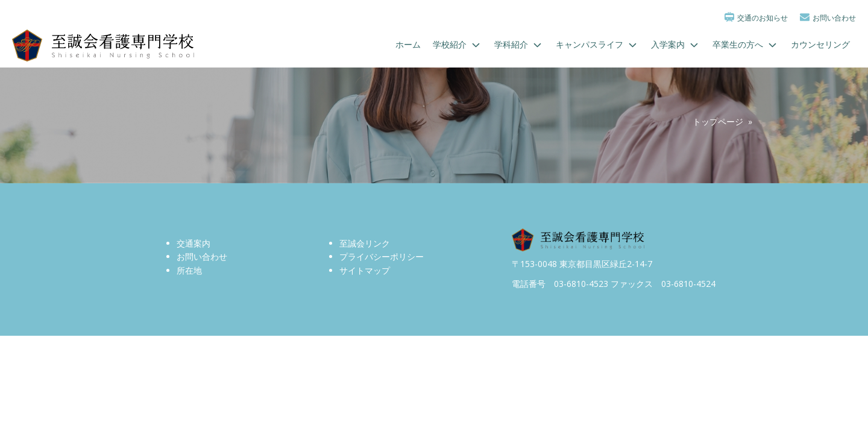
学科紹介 (519, 45)
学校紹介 (458, 45)
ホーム (408, 44)
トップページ (718, 121)
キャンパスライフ (597, 45)
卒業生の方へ (746, 45)
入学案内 (676, 45)
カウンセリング (820, 44)
